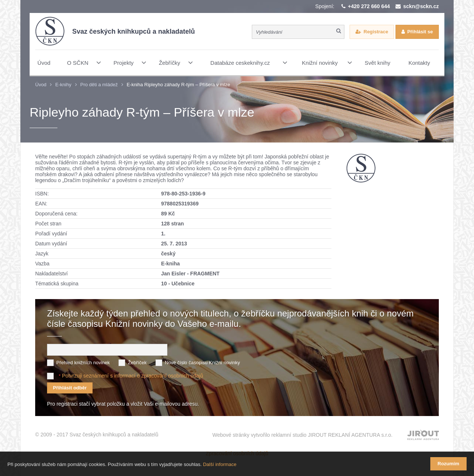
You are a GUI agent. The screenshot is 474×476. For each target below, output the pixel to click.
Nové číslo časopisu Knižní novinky (202, 363)
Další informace (220, 464)
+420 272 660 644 (369, 6)
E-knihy (63, 85)
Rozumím (449, 464)
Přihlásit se (420, 32)
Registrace (376, 32)
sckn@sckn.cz (421, 6)
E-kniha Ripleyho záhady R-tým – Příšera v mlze (178, 85)
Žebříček (137, 363)
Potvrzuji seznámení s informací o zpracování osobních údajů (132, 376)
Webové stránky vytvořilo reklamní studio (302, 435)
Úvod (41, 85)
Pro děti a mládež (99, 85)
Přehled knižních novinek (83, 363)
